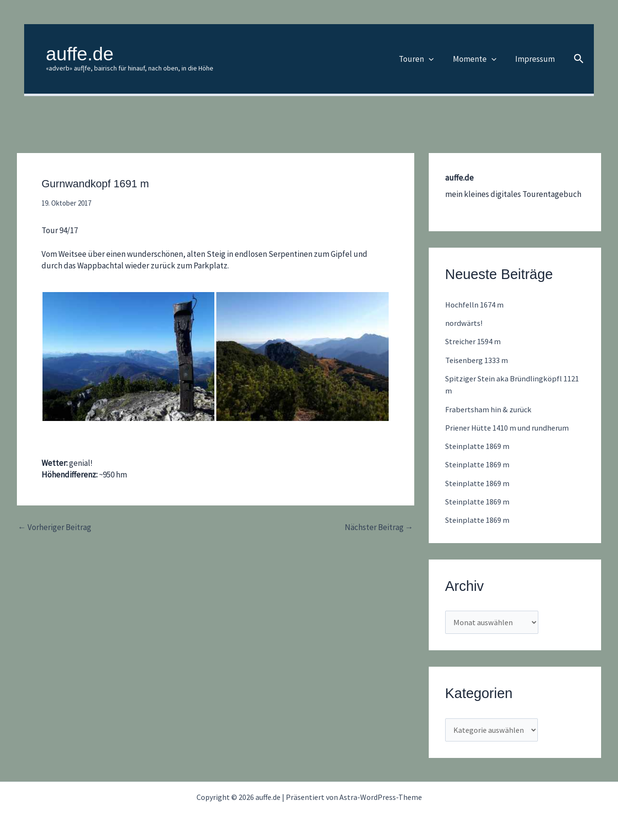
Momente (478, 59)
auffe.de (80, 54)
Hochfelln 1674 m (475, 305)
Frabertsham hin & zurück (490, 409)
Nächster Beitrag (379, 527)
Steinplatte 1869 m (478, 446)
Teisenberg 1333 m (477, 360)
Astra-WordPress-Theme (381, 797)
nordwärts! (464, 323)
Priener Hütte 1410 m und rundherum (511, 428)
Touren (422, 59)
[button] (435, 59)
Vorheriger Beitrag (55, 527)
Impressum (536, 59)
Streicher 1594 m (474, 341)
